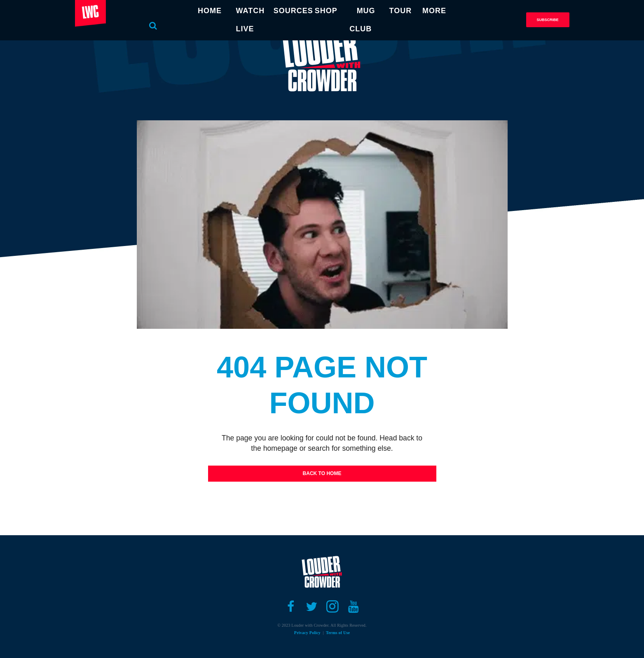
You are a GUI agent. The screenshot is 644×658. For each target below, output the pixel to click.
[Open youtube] (354, 606)
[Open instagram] (333, 606)
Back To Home (322, 473)
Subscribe (547, 20)
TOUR (401, 11)
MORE (434, 11)
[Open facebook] (291, 606)
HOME (210, 11)
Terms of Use (338, 633)
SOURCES (293, 11)
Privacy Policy (307, 633)
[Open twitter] (312, 606)
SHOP (326, 11)
